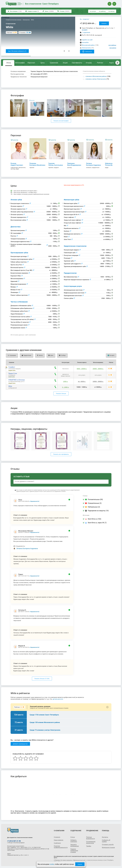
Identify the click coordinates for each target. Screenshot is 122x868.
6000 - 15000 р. (82, 369)
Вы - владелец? (85, 19)
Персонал (31, 63)
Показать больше (61, 394)
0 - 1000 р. (66, 387)
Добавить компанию (74, 841)
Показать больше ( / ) (42, 679)
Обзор (9, 63)
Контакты (105, 837)
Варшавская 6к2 (35, 501)
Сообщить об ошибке (106, 841)
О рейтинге (57, 843)
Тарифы (89, 846)
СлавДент (12, 367)
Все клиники (15, 11)
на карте (85, 30)
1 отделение (86, 32)
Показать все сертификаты (61, 454)
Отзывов (24, 32)
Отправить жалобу (108, 845)
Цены (48, 11)
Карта (111, 63)
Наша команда (59, 840)
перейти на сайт (87, 40)
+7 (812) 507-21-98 (14, 841)
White (10, 386)
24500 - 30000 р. (98, 381)
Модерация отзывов (108, 847)
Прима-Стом (13, 373)
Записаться (87, 52)
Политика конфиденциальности (61, 847)
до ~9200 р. (82, 381)
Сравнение (54, 63)
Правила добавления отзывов (74, 851)
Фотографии (20, 63)
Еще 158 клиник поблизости (17, 51)
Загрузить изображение (75, 845)
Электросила (86, 48)
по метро (112, 11)
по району (102, 11)
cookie (52, 864)
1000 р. (66, 381)
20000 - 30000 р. (98, 369)
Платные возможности (90, 838)
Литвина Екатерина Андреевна (27, 549)
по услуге (93, 11)
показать (104, 23)
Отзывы (63, 11)
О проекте (57, 837)
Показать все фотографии (61, 121)
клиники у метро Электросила (96, 79)
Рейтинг (100, 63)
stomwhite (85, 42)
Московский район (88, 45)
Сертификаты (77, 63)
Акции (65, 63)
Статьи (73, 837)
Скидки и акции (32, 11)
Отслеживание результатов (91, 842)
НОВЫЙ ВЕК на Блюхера (17, 380)
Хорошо (80, 864)
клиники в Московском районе (96, 76)
